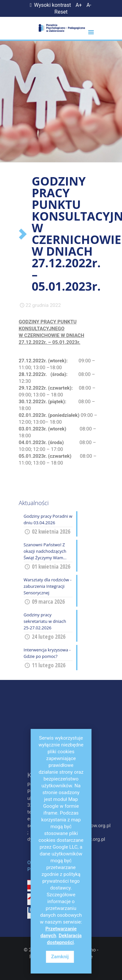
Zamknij (60, 957)
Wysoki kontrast (49, 5)
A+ (79, 5)
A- (89, 5)
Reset (61, 12)
